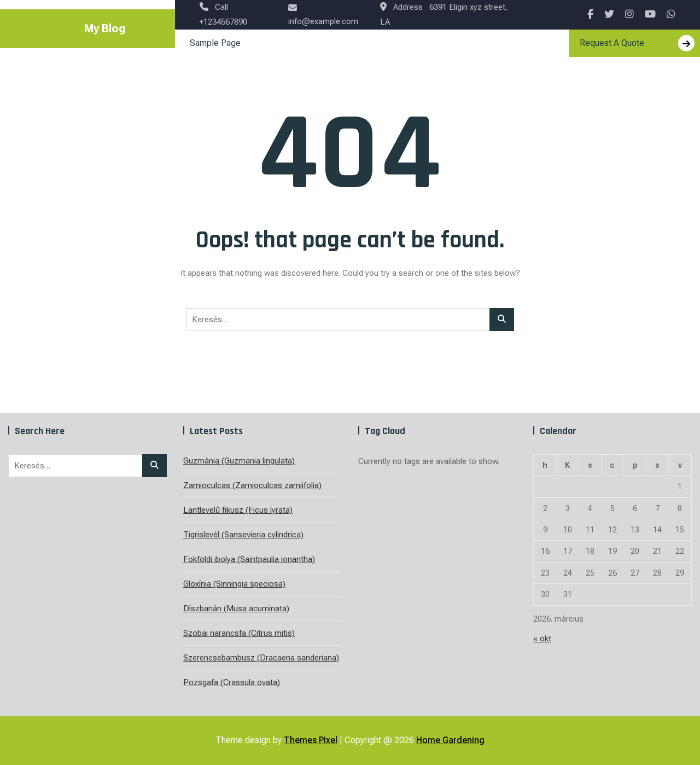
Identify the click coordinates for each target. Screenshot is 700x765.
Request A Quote (637, 43)
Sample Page (215, 43)
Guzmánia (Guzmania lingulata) (239, 461)
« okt (542, 639)
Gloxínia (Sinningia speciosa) (234, 584)
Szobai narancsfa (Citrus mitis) (239, 633)
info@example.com (323, 15)
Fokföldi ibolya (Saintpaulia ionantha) (249, 559)
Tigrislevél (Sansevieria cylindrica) (243, 535)
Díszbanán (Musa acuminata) (236, 608)
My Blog (105, 28)
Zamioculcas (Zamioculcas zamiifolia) (252, 485)
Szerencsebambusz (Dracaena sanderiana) (261, 658)
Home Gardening (450, 740)
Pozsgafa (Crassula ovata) (232, 682)
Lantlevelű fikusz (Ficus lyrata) (238, 510)
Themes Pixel (311, 740)
